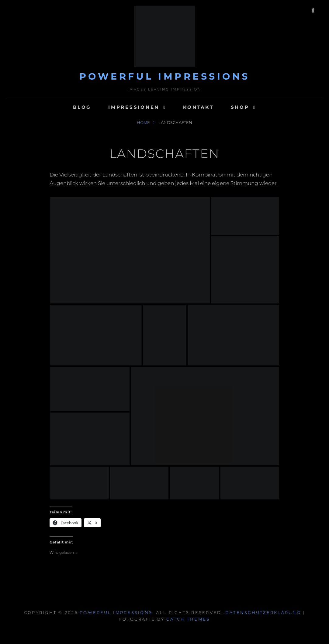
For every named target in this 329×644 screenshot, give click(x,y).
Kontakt (198, 107)
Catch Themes (188, 619)
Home (144, 122)
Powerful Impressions (165, 76)
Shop (240, 107)
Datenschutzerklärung (263, 612)
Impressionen (134, 107)
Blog (82, 107)
